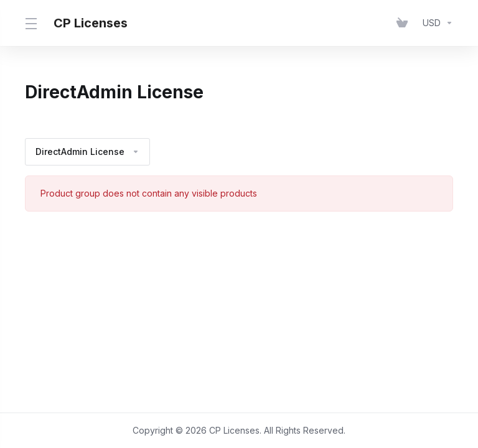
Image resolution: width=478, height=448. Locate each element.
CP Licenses (91, 23)
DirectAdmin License (87, 152)
